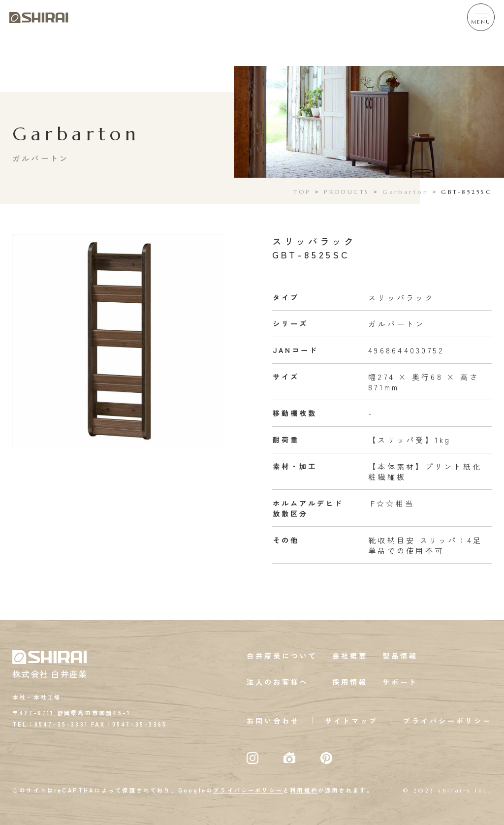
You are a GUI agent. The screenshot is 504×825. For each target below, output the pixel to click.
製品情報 (400, 656)
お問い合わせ (273, 721)
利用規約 (304, 790)
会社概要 (350, 656)
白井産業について (282, 656)
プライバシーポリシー (447, 721)
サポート (400, 682)
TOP (302, 192)
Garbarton (405, 192)
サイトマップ (351, 721)
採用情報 (350, 682)
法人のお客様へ (278, 682)
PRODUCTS (347, 192)
